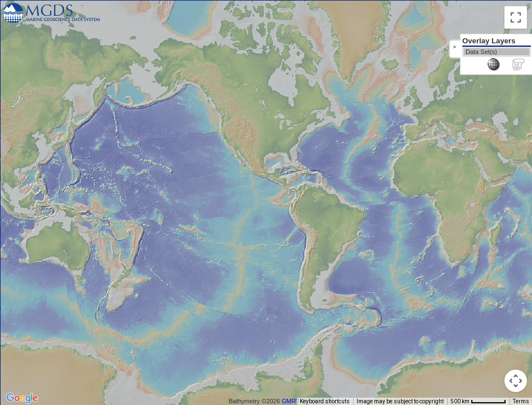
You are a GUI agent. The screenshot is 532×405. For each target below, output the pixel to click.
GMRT (291, 401)
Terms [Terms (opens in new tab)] (521, 401)
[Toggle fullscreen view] (516, 17)
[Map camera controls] (516, 381)
